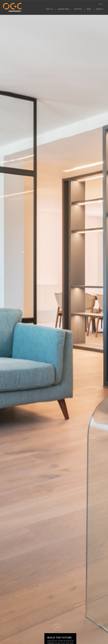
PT (100, 4)
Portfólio (78, 9)
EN (102, 4)
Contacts (99, 9)
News (89, 9)
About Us (49, 9)
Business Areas (64, 9)
